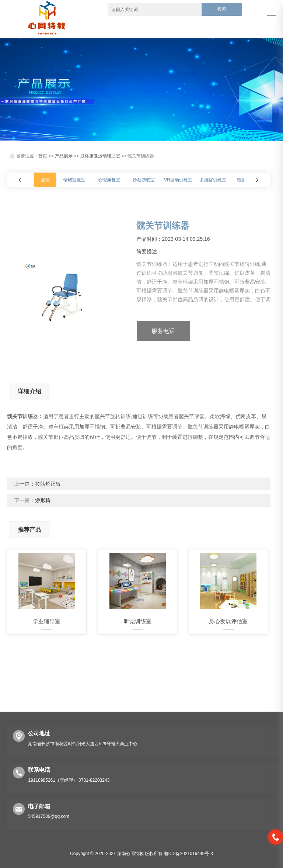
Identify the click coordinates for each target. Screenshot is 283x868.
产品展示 (64, 156)
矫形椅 (43, 500)
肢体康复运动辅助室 (100, 156)
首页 (43, 156)
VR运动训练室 (178, 180)
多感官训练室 (213, 180)
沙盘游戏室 (144, 180)
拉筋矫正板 (48, 484)
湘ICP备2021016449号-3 (188, 854)
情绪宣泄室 (74, 180)
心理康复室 (109, 180)
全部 (45, 180)
